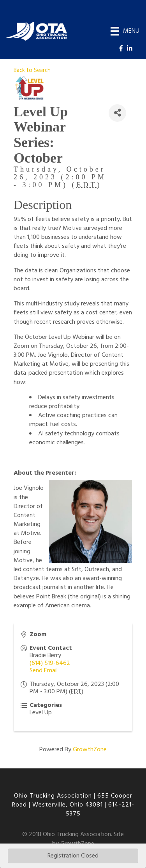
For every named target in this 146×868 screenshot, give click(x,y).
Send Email (44, 671)
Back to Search (32, 71)
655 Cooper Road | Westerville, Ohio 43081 (72, 800)
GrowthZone (90, 750)
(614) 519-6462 (50, 663)
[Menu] (125, 31)
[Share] (117, 113)
